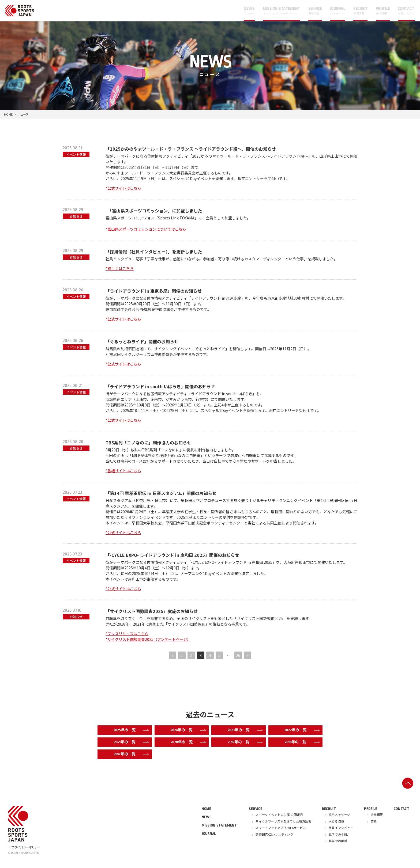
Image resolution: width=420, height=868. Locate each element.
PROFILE (371, 809)
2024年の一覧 (187, 730)
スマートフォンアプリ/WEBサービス (281, 828)
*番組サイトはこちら (123, 471)
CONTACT (402, 809)
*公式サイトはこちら (123, 188)
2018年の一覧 (301, 742)
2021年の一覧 (130, 742)
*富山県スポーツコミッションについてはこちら (146, 229)
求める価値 (336, 822)
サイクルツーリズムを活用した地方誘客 (283, 822)
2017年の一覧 (130, 754)
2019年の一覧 (244, 742)
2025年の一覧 (130, 730)
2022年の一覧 (301, 730)
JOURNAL (209, 834)
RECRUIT (329, 809)
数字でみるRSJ (338, 835)
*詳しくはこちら (120, 268)
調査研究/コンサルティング (274, 835)
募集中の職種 (338, 841)
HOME (8, 114)
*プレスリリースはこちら (127, 634)
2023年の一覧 (244, 730)
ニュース (23, 114)
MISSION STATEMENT (219, 825)
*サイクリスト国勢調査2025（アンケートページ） (148, 639)
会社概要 (377, 815)
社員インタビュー (341, 828)
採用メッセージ (340, 815)
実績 (374, 822)
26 (238, 655)
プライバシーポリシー (24, 847)
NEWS (207, 817)
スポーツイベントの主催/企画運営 (279, 815)
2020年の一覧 (187, 742)
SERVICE (256, 809)
